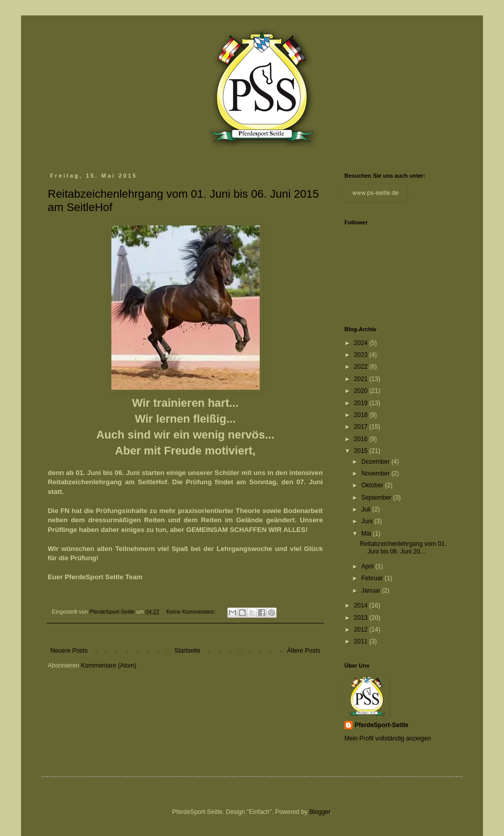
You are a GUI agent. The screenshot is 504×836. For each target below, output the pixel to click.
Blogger (320, 812)
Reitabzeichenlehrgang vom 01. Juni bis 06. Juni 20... (403, 547)
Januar (372, 591)
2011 (362, 641)
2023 (362, 355)
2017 (362, 427)
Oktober (373, 485)
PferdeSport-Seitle (382, 725)
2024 (362, 343)
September (377, 498)
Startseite (188, 651)
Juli (367, 509)
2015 (362, 451)
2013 (362, 618)
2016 (362, 439)
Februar (373, 578)
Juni (368, 521)
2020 (362, 391)
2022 (362, 367)
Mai (367, 534)
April (368, 566)
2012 (362, 630)
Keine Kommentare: (191, 612)
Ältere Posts (304, 651)
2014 (362, 605)
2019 (362, 403)
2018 (362, 415)
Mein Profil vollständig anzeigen (388, 738)
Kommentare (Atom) (109, 666)
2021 (362, 379)
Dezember (376, 462)
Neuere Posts (69, 651)
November (376, 473)
